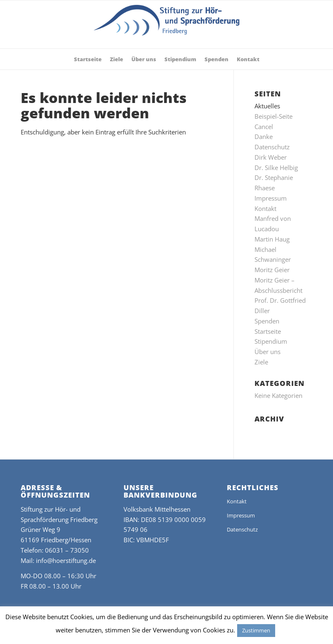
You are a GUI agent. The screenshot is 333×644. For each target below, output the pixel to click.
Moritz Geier (272, 270)
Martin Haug (272, 239)
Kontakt (265, 208)
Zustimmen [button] (256, 630)
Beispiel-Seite (274, 116)
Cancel (264, 127)
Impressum (271, 198)
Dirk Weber (271, 157)
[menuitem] (88, 59)
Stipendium (271, 341)
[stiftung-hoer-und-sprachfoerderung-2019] (167, 26)
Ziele (261, 362)
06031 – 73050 (67, 550)
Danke (264, 136)
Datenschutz (272, 147)
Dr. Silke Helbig (276, 168)
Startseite (268, 331)
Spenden (267, 321)
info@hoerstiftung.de (66, 560)
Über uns (268, 352)
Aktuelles (267, 106)
